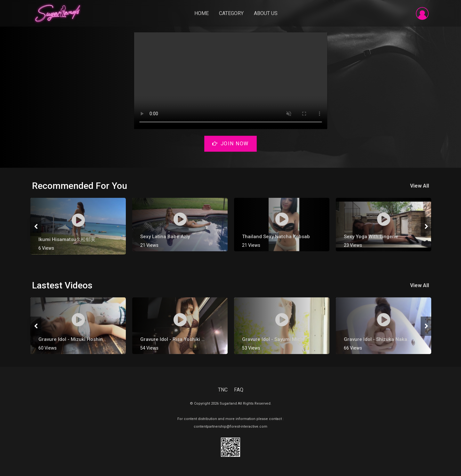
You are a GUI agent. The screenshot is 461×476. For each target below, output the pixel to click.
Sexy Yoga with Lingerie (371, 237)
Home (202, 13)
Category (231, 13)
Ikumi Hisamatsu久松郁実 (67, 240)
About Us (266, 13)
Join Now (230, 144)
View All (420, 186)
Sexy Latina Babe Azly (165, 237)
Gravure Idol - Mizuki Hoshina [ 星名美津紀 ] (87, 339)
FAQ (239, 390)
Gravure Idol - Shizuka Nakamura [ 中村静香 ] (394, 339)
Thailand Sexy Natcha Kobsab (276, 237)
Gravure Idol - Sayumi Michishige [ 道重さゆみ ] (295, 339)
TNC (223, 390)
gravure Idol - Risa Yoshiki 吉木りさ (180, 339)
